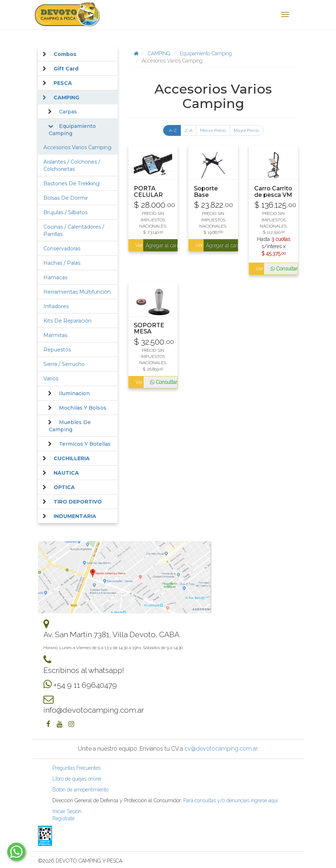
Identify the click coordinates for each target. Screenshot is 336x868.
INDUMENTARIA (75, 516)
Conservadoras (62, 249)
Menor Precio (213, 130)
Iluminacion (74, 393)
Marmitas (55, 335)
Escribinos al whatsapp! (84, 670)
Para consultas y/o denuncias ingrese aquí (231, 800)
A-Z (173, 130)
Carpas (68, 112)
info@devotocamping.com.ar (94, 710)
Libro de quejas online (77, 779)
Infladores (56, 306)
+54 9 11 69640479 (85, 685)
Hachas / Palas (62, 263)
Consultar (284, 269)
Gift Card (66, 69)
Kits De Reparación (67, 321)
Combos (65, 54)
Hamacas (55, 277)
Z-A (188, 130)
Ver (139, 245)
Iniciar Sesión (67, 811)
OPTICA (64, 487)
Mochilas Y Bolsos (83, 408)
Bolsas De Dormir (66, 198)
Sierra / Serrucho (64, 364)
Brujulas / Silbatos (65, 212)
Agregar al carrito (161, 245)
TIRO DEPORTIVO (78, 502)
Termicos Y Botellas (85, 444)
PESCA (63, 83)
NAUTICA (66, 473)
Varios (51, 379)
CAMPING (159, 53)
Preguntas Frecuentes (76, 768)
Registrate (63, 819)
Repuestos (57, 350)
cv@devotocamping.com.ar (221, 749)
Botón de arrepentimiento (80, 790)
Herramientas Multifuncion (77, 292)
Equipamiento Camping (206, 53)
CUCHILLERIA (72, 458)
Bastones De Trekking (71, 183)
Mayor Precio (246, 130)
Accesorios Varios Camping (77, 147)
